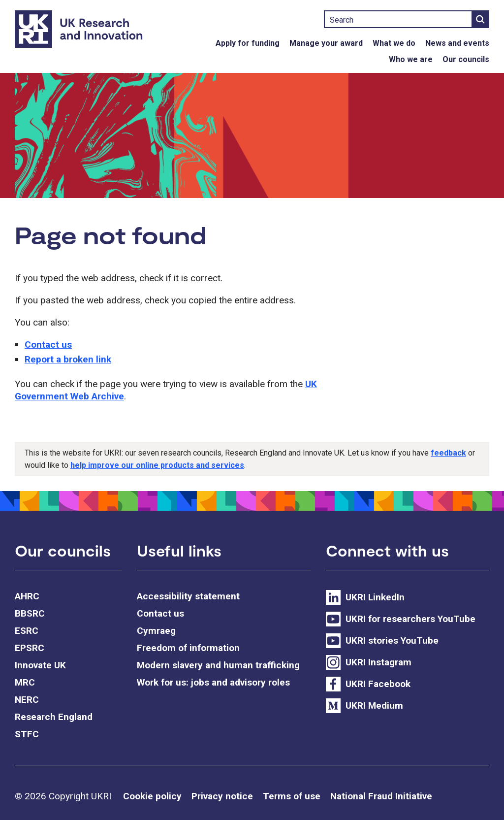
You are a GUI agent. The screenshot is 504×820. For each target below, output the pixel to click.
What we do (394, 43)
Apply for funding (248, 43)
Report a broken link (68, 359)
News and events (457, 43)
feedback (448, 453)
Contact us (48, 344)
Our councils (466, 59)
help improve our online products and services (157, 465)
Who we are (411, 59)
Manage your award (326, 43)
